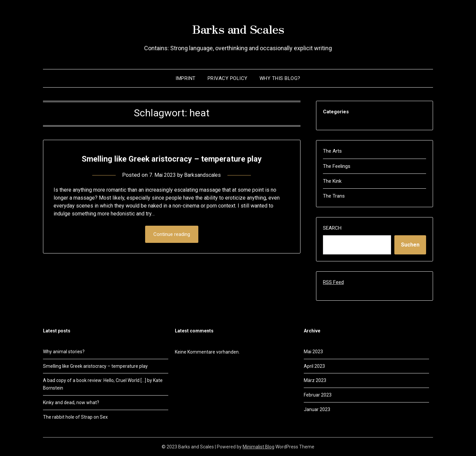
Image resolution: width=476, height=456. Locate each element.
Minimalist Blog (258, 447)
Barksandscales (204, 175)
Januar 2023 (317, 409)
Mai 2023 (313, 352)
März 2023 (315, 380)
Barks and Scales (238, 27)
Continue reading (172, 235)
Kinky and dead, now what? (71, 402)
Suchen (410, 245)
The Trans (334, 196)
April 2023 (314, 366)
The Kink (332, 181)
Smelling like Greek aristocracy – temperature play (172, 158)
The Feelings (337, 166)
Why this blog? (280, 78)
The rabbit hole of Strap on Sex (76, 417)
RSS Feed (333, 282)
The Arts (332, 151)
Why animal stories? (64, 352)
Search (332, 228)
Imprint (186, 78)
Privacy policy (228, 78)
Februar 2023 (318, 395)
